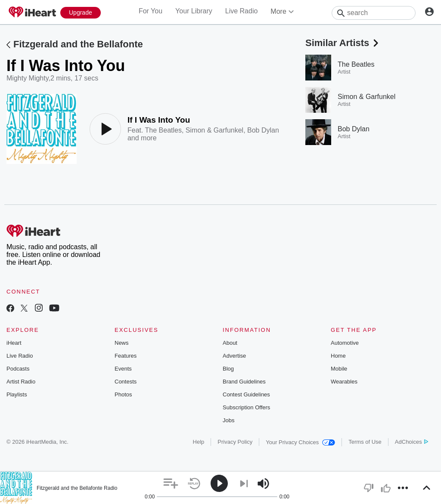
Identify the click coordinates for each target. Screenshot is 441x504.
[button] (171, 484)
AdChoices (411, 442)
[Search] (374, 13)
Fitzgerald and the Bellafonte (78, 44)
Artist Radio (21, 382)
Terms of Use (365, 442)
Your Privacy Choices (300, 442)
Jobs (228, 420)
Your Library (194, 11)
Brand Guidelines (244, 382)
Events (123, 369)
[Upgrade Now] (81, 13)
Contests (126, 382)
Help (199, 442)
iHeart (14, 343)
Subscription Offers (246, 407)
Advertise (234, 356)
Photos (123, 394)
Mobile (339, 369)
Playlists (17, 394)
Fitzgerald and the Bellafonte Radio (77, 488)
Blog (228, 369)
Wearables (344, 382)
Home (338, 356)
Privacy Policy (235, 442)
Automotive (345, 343)
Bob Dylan (263, 130)
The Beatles (163, 130)
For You (151, 11)
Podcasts (18, 369)
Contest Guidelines (246, 394)
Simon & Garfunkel (214, 130)
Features (126, 356)
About (230, 343)
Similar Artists (343, 43)
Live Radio (242, 11)
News (122, 343)
